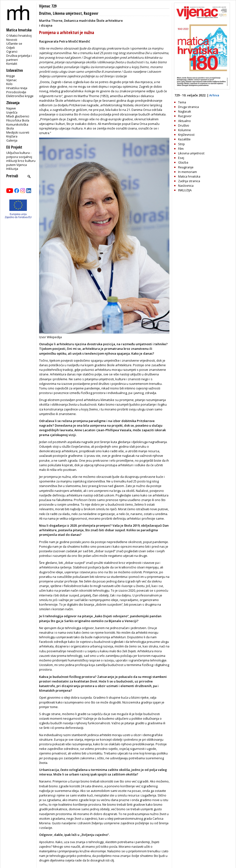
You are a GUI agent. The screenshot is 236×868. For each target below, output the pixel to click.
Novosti (12, 40)
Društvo (45, 13)
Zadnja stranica (189, 181)
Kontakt (12, 64)
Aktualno (184, 121)
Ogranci (12, 51)
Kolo (9, 84)
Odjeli (10, 48)
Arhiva (214, 95)
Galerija (12, 140)
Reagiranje (186, 167)
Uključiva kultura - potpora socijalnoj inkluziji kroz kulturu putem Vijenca (21, 159)
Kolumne (184, 130)
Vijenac (11, 80)
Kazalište (184, 139)
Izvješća (12, 112)
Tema (182, 102)
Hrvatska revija (17, 88)
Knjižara (12, 136)
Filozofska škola (18, 120)
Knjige (11, 76)
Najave (11, 108)
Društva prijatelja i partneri (19, 58)
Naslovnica (186, 186)
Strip (181, 144)
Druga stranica (188, 107)
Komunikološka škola (17, 126)
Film (181, 149)
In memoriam (187, 172)
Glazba (183, 162)
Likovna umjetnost (67, 13)
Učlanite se (14, 43)
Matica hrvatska (189, 176)
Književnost (186, 135)
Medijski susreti (18, 132)
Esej (181, 158)
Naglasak (185, 111)
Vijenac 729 (48, 6)
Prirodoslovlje (16, 92)
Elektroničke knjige (20, 96)
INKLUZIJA (185, 190)
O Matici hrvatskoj (19, 36)
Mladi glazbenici (18, 116)
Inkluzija (12, 169)
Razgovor (91, 13)
